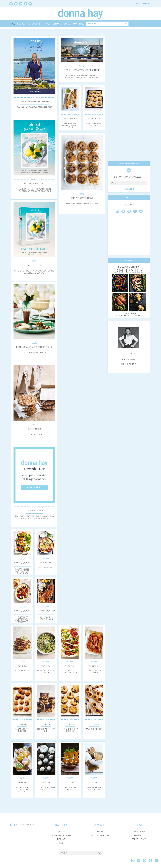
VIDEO (48, 24)
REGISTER (129, 189)
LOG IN (137, 4)
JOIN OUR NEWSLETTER (100, 835)
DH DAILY (57, 24)
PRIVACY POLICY (139, 839)
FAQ (61, 843)
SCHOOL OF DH (35, 24)
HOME (12, 24)
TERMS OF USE (139, 832)
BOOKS (67, 24)
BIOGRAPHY (129, 360)
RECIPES (21, 24)
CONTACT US (61, 832)
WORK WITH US (139, 835)
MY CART (147, 4)
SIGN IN (100, 832)
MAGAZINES (79, 24)
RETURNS (61, 839)
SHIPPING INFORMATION (61, 835)
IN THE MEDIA (129, 364)
